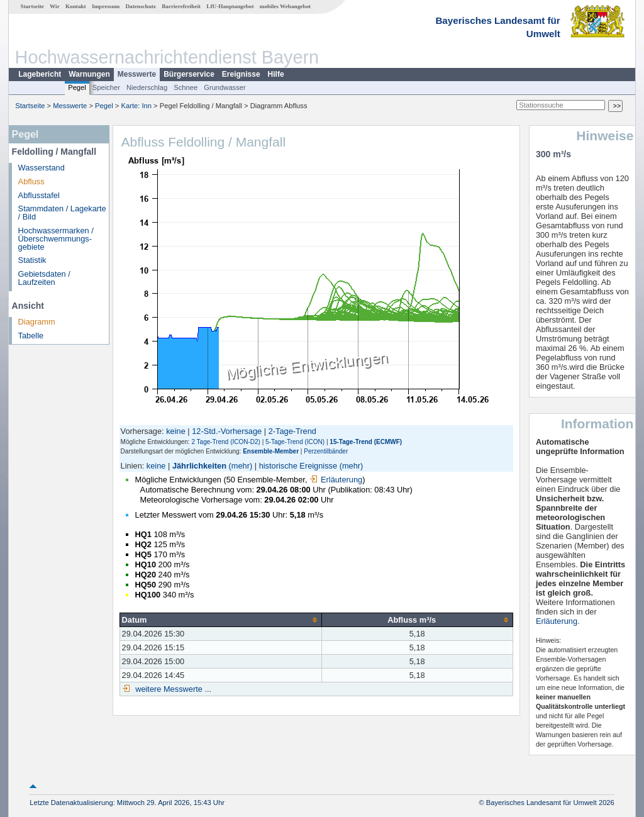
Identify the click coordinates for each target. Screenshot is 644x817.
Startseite (32, 6)
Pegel (77, 87)
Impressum (106, 6)
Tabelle (31, 336)
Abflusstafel (39, 195)
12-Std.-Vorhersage (227, 431)
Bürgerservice (189, 74)
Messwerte (137, 74)
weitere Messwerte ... (172, 689)
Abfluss (31, 181)
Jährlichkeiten (199, 466)
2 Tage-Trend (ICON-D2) (225, 442)
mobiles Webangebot (285, 6)
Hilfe (276, 74)
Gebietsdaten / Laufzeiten (44, 278)
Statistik (32, 260)
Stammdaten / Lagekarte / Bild (62, 213)
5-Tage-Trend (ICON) (295, 442)
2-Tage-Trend (292, 431)
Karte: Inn (137, 106)
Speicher (106, 87)
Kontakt (76, 6)
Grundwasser (225, 87)
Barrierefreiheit (181, 6)
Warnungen (89, 74)
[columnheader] (220, 620)
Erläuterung (336, 480)
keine (176, 431)
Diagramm (37, 322)
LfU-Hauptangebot (230, 6)
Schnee (186, 87)
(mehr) (241, 466)
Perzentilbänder (326, 451)
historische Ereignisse (298, 466)
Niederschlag (147, 87)
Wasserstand (42, 168)
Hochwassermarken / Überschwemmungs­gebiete (56, 239)
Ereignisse (241, 74)
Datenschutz (141, 6)
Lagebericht (40, 74)
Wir (55, 6)
